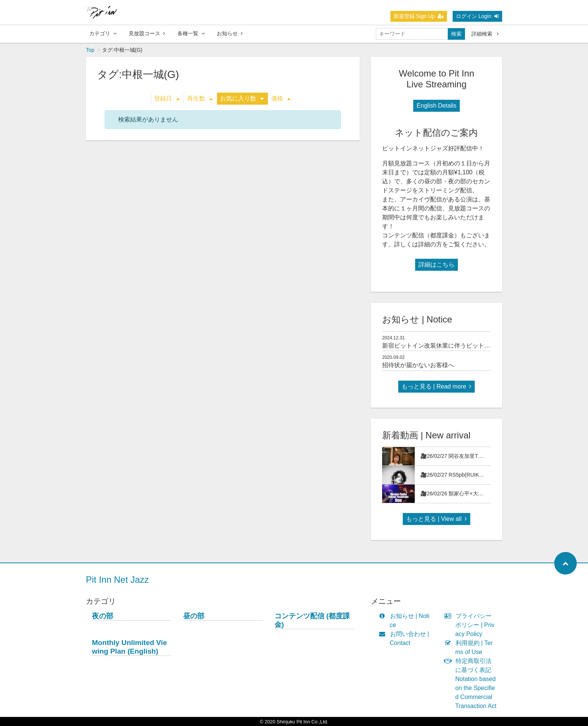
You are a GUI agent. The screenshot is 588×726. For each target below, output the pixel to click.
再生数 (200, 98)
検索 (456, 34)
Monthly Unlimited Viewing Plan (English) (129, 647)
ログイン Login (477, 16)
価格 (281, 98)
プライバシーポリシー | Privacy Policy (471, 625)
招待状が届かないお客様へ (418, 365)
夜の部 (103, 616)
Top (90, 50)
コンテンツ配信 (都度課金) (312, 620)
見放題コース (147, 33)
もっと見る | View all (436, 519)
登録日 (167, 98)
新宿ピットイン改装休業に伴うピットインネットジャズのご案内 (469, 346)
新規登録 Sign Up (419, 16)
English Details (436, 106)
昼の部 (194, 616)
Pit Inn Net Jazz (117, 580)
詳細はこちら (436, 265)
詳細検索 (485, 34)
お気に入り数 (242, 98)
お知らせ (230, 33)
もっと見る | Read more (436, 386)
